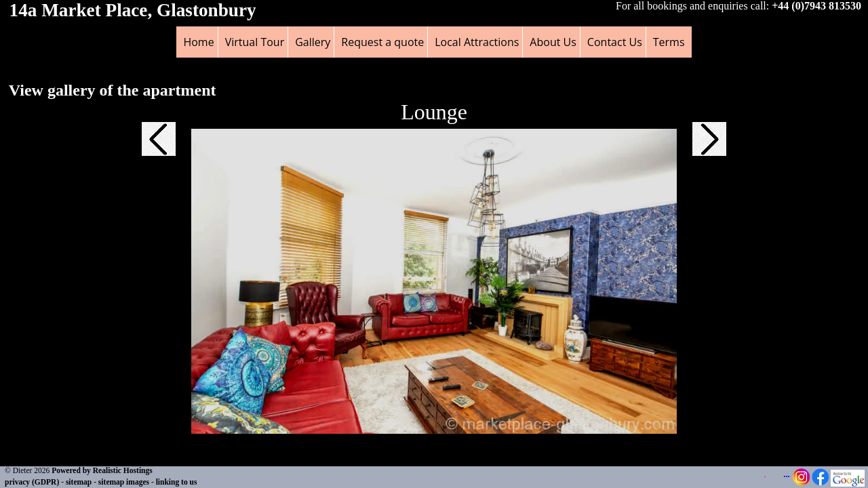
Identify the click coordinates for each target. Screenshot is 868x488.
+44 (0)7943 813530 (816, 6)
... (787, 474)
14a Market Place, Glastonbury (133, 10)
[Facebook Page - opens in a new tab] (820, 483)
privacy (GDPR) (32, 482)
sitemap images (124, 482)
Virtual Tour (255, 42)
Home (198, 42)
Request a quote (382, 42)
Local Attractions (477, 42)
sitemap (79, 482)
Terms (669, 42)
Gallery (313, 42)
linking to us (177, 482)
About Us (553, 42)
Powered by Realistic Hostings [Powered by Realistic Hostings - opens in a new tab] (102, 470)
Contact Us (615, 42)
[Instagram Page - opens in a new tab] (801, 483)
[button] (159, 147)
